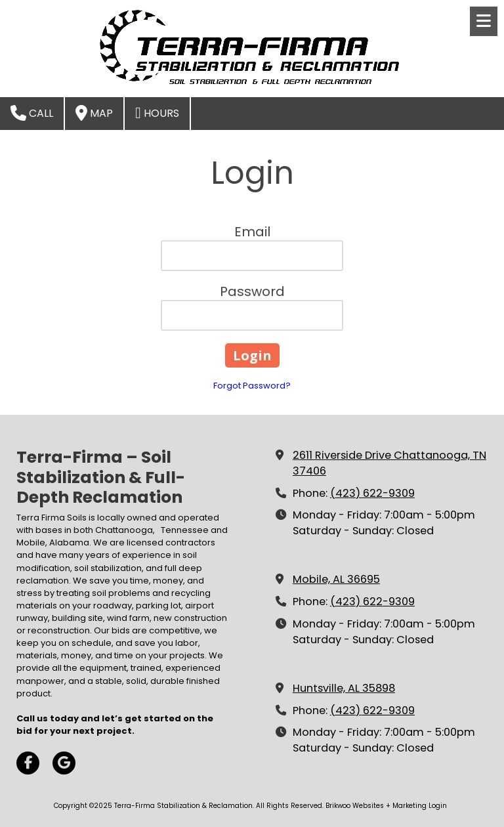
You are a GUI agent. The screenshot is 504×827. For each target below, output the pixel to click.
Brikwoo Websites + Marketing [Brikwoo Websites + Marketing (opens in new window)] (376, 806)
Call (32, 113)
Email (252, 232)
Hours (157, 113)
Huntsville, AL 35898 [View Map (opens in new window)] (344, 688)
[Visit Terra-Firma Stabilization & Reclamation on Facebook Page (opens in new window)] (28, 763)
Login (438, 806)
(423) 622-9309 (372, 493)
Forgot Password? (252, 386)
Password (252, 291)
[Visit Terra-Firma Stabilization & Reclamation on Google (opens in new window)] (64, 763)
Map (94, 113)
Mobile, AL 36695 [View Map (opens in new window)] (336, 579)
